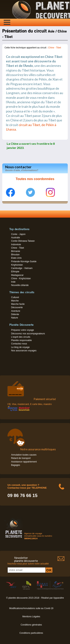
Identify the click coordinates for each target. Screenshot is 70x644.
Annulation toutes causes (24, 455)
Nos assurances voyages (24, 351)
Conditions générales (31, 625)
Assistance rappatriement (24, 462)
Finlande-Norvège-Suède (24, 261)
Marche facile (18, 304)
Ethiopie (15, 272)
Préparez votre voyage (22, 330)
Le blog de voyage (20, 347)
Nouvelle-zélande (20, 285)
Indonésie (16, 244)
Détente (15, 314)
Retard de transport (21, 458)
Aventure (15, 311)
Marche (15, 301)
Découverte (17, 307)
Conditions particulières (31, 633)
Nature (14, 318)
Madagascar (17, 275)
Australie (15, 238)
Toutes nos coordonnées (35, 179)
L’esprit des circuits (21, 337)
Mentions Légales (31, 617)
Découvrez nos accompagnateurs (28, 334)
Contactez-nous (19, 344)
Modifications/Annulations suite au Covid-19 (31, 608)
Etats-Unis (16, 258)
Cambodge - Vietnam (22, 268)
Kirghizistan (17, 265)
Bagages (15, 465)
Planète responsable (21, 340)
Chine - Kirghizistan (21, 278)
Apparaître (59, 598)
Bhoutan (15, 255)
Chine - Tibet (55, 48)
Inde (13, 282)
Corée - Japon (18, 234)
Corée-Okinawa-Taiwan (23, 241)
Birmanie (15, 251)
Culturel (15, 297)
